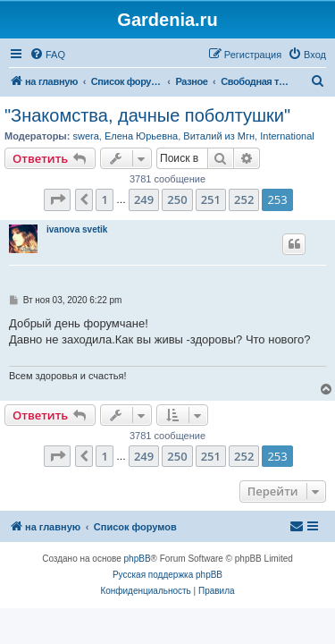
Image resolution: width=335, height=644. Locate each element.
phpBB (138, 559)
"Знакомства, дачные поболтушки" (147, 115)
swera (85, 136)
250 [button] (177, 199)
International (287, 136)
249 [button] (144, 199)
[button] (57, 199)
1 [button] (104, 199)
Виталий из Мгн (219, 136)
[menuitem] (47, 55)
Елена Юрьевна (141, 136)
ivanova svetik (77, 229)
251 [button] (211, 199)
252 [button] (244, 199)
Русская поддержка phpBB (167, 575)
